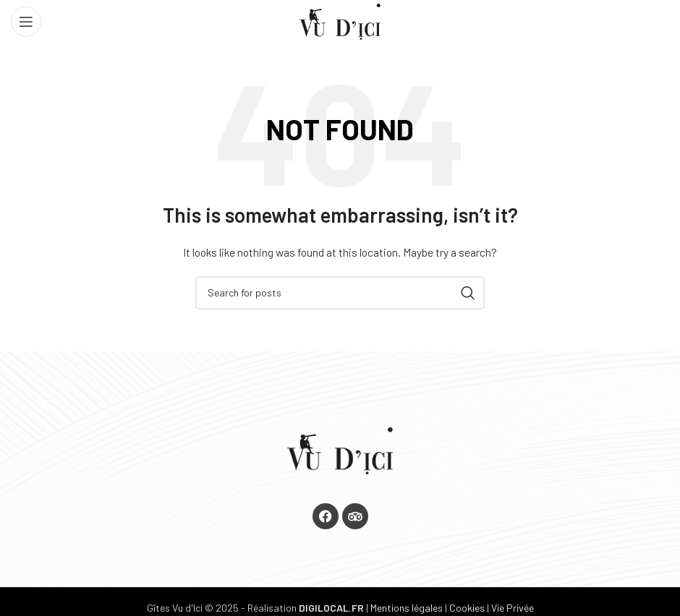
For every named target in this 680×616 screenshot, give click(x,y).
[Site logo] (340, 21)
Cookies (467, 608)
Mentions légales (407, 608)
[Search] (340, 293)
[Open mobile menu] (26, 22)
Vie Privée (513, 608)
